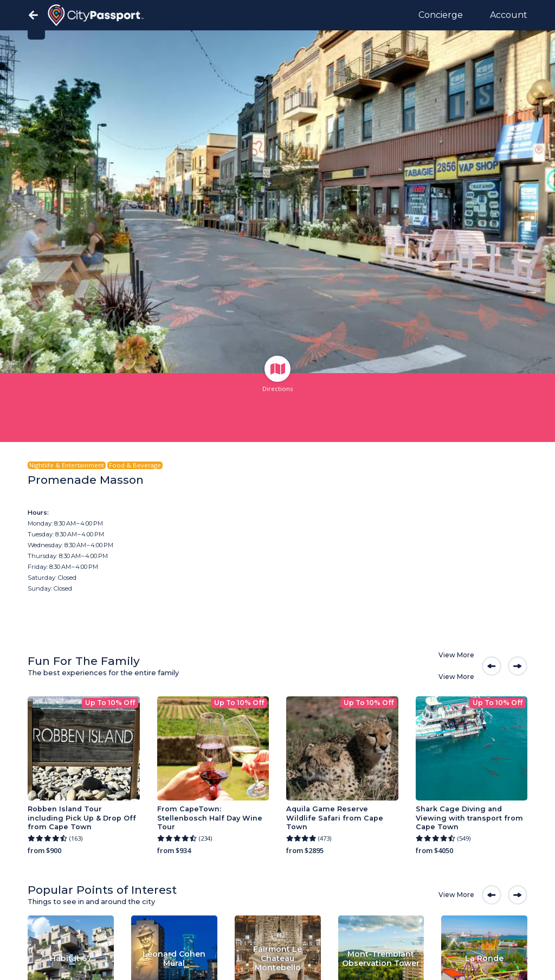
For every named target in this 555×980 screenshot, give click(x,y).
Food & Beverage (135, 465)
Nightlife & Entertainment (67, 465)
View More (456, 655)
